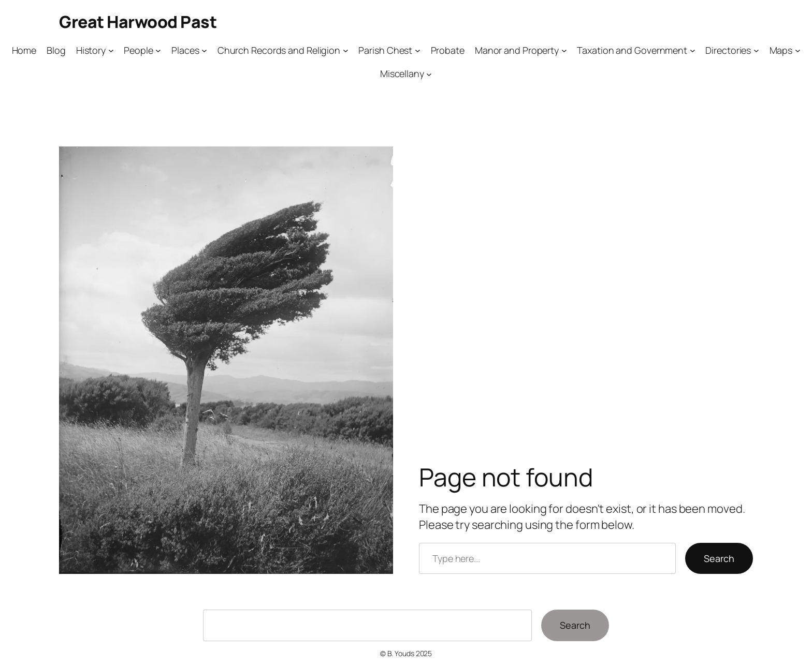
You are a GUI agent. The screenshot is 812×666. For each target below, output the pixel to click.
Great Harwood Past (138, 22)
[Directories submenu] (756, 50)
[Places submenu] (204, 50)
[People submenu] (158, 50)
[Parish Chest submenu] (418, 50)
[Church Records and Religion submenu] (346, 50)
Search (719, 558)
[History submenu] (111, 50)
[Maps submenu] (798, 50)
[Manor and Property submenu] (564, 50)
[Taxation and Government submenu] (693, 50)
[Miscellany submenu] (429, 74)
